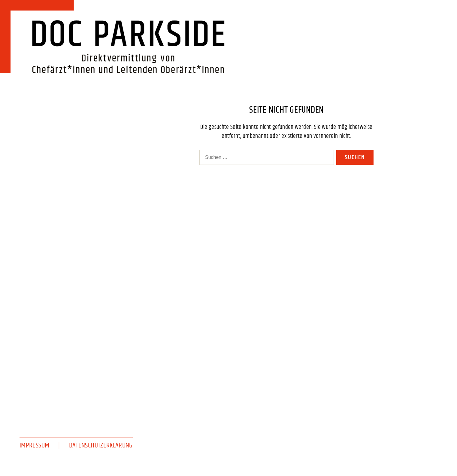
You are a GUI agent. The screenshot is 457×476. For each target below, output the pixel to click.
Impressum (34, 445)
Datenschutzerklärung (101, 445)
